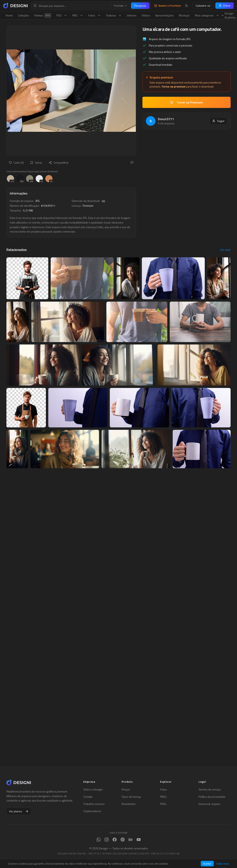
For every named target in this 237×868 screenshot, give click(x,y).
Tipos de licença (131, 797)
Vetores (132, 15)
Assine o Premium (167, 6)
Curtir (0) (16, 163)
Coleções (24, 15)
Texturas (114, 15)
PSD (62, 15)
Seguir (218, 121)
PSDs (163, 804)
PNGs (163, 797)
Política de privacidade (212, 797)
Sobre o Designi (93, 789)
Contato (88, 797)
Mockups (184, 15)
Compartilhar (59, 163)
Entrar (225, 6)
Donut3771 (166, 119)
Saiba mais (223, 864)
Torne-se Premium (187, 102)
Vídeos (146, 15)
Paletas (43, 15)
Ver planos (19, 811)
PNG (78, 15)
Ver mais (225, 250)
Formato (121, 6)
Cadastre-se (203, 6)
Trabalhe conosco (94, 804)
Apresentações (164, 15)
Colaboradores (92, 811)
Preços (126, 789)
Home (9, 15)
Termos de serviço (210, 789)
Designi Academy (229, 15)
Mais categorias (207, 15)
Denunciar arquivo (209, 804)
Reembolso (129, 804)
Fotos (95, 15)
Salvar (36, 163)
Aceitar (207, 863)
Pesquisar (140, 6)
